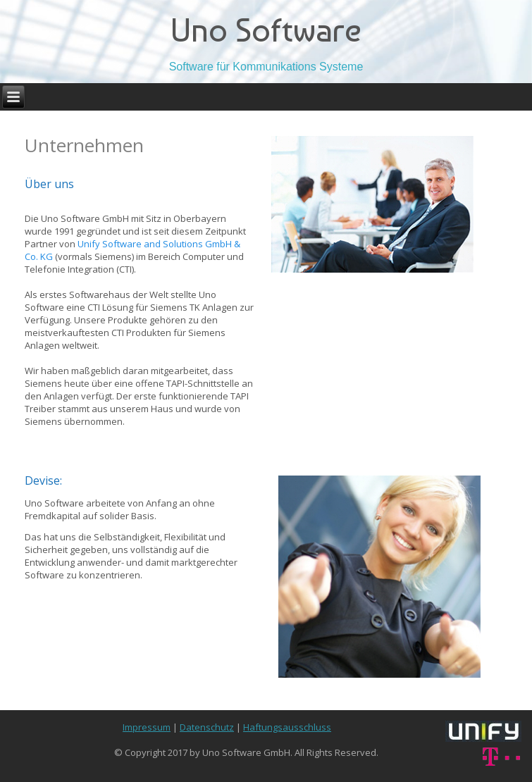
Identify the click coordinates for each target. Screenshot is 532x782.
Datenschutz (207, 727)
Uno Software (266, 30)
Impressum (147, 727)
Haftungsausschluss (287, 727)
